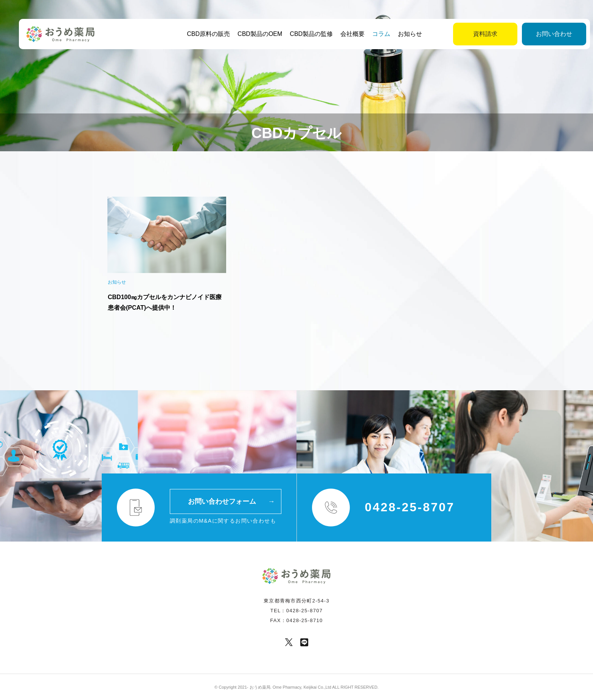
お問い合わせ (538, 34)
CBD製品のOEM (252, 34)
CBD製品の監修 (303, 34)
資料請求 (469, 34)
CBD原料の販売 (200, 34)
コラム (373, 34)
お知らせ (402, 34)
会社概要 (345, 34)
